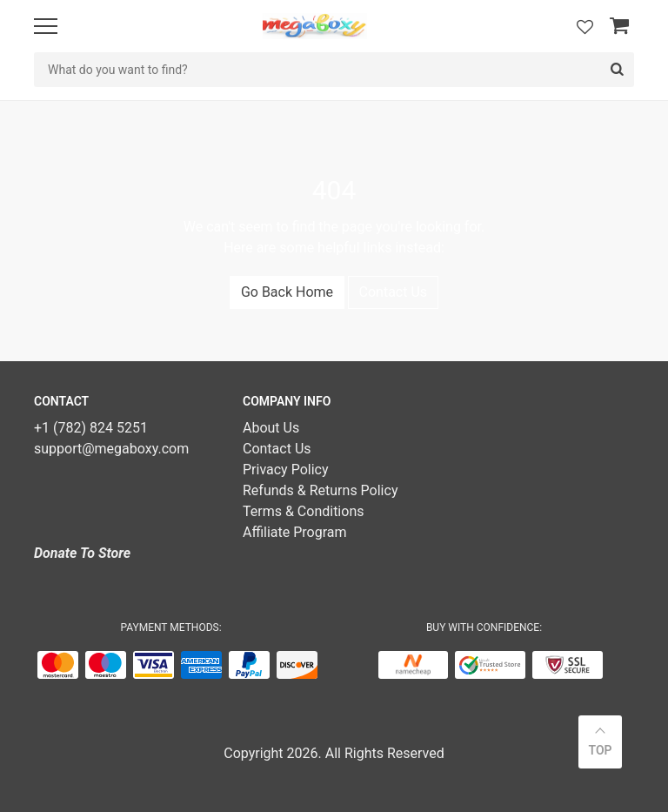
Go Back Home (287, 292)
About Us (271, 428)
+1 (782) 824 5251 (91, 428)
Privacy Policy (286, 470)
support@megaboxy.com (111, 449)
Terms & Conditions (304, 511)
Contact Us (394, 292)
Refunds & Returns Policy (320, 490)
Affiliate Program (295, 532)
